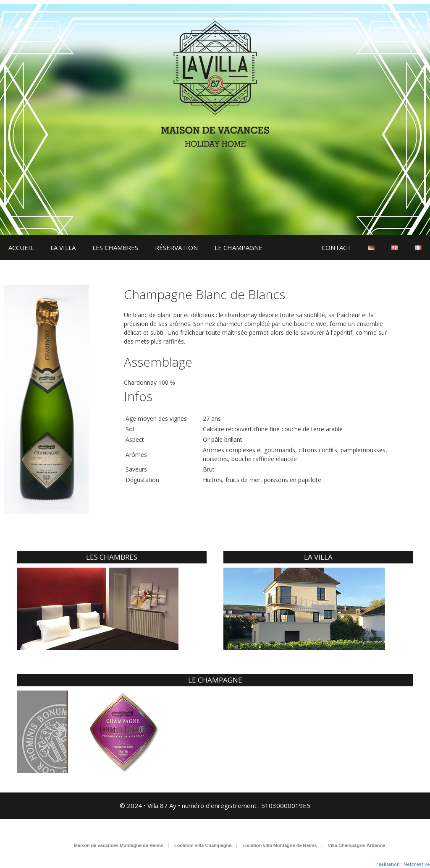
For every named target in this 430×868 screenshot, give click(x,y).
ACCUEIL (21, 248)
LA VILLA (63, 248)
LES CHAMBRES (115, 248)
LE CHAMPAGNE (239, 248)
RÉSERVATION (176, 248)
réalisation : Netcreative (403, 864)
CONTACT (336, 248)
